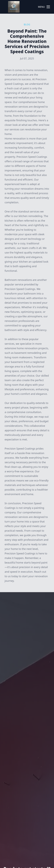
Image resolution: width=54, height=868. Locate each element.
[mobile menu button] (48, 7)
